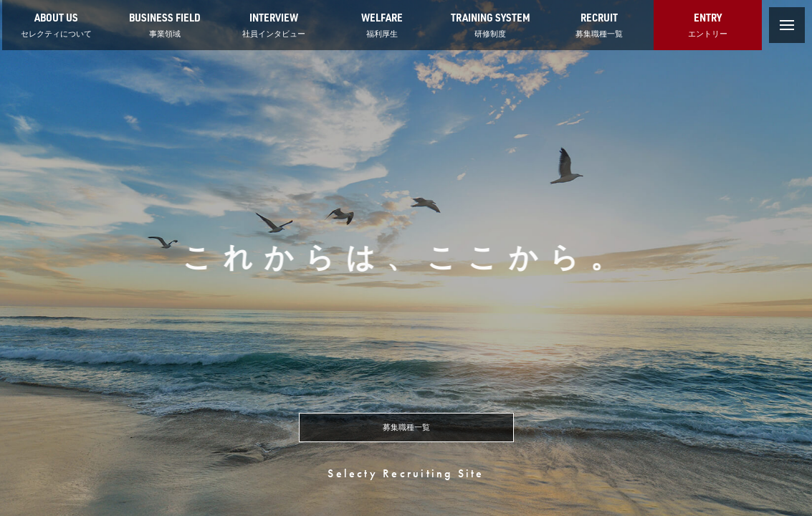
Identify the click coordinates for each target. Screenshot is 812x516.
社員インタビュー (274, 24)
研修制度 (491, 24)
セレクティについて (56, 24)
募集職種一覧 (599, 24)
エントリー (708, 24)
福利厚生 (382, 24)
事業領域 (165, 24)
